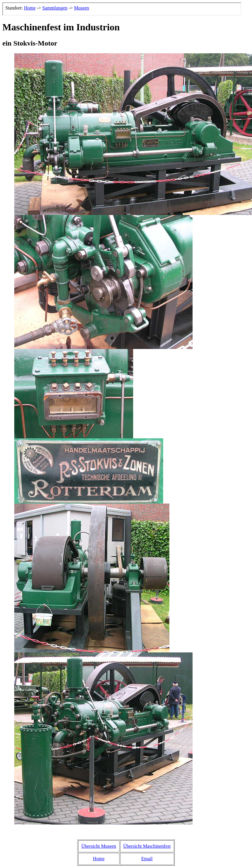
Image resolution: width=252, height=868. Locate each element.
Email (147, 859)
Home (99, 859)
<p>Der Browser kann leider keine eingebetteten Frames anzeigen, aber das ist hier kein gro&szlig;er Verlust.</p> (122, 9)
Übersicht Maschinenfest (147, 846)
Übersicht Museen (99, 846)
